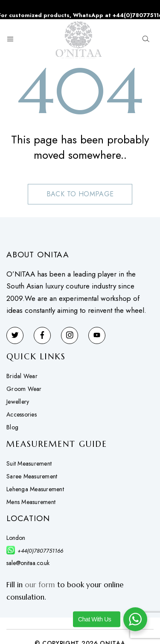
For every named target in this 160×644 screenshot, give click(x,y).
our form (40, 585)
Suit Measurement (29, 463)
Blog (12, 427)
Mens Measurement (31, 502)
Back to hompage (80, 194)
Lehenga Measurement (35, 489)
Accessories (22, 414)
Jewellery (18, 402)
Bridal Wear (22, 376)
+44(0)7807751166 (40, 551)
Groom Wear (24, 389)
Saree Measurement (32, 476)
